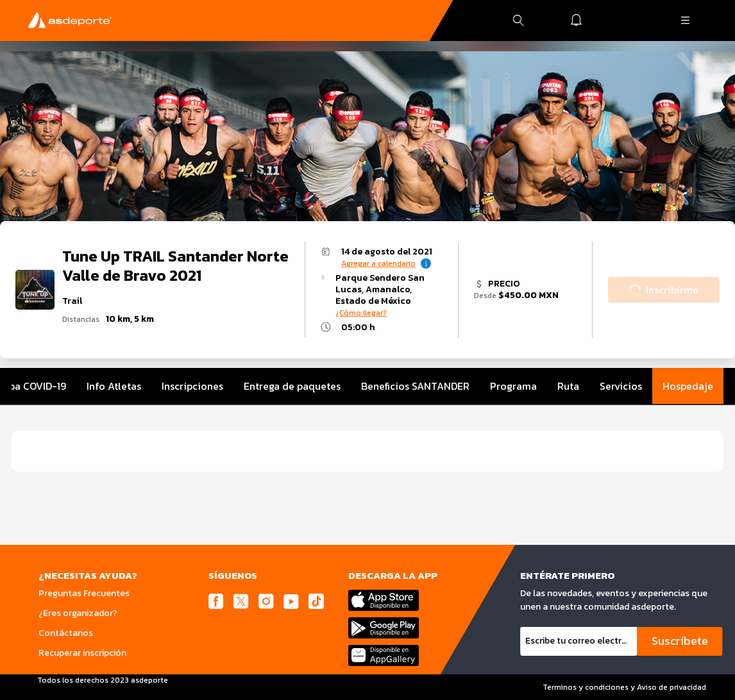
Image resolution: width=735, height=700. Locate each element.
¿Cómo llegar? (361, 313)
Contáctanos (66, 633)
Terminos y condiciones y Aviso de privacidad (624, 687)
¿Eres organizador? (78, 613)
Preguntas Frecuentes (84, 593)
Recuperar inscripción (82, 653)
